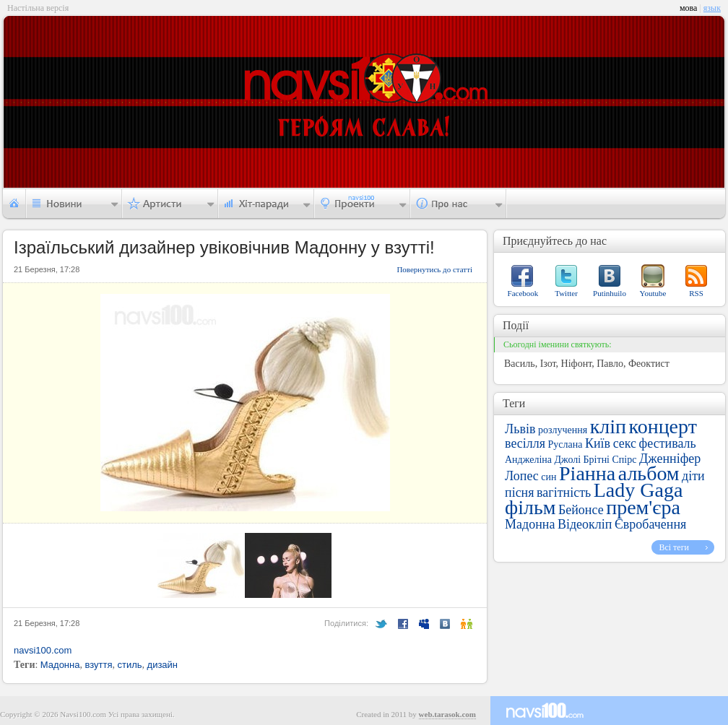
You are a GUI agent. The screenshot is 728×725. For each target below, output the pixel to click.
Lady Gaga (638, 490)
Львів (520, 429)
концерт (662, 426)
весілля (525, 443)
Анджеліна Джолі (543, 460)
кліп (608, 426)
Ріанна (587, 473)
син (549, 477)
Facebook (523, 293)
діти (693, 476)
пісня (520, 492)
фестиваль (668, 443)
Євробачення (650, 524)
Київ (598, 443)
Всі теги (674, 547)
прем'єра (643, 507)
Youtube (653, 293)
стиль (129, 665)
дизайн (162, 665)
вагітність (564, 492)
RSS (696, 293)
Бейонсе (581, 510)
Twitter (566, 293)
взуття (98, 665)
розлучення (563, 430)
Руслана (565, 444)
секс (625, 443)
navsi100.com (43, 650)
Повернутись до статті (434, 269)
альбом (649, 473)
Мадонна (60, 665)
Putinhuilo (610, 293)
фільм (530, 507)
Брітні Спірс (610, 460)
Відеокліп (585, 524)
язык (712, 8)
